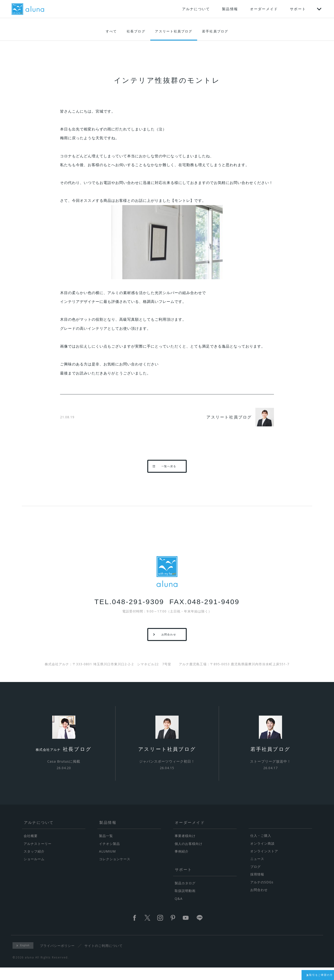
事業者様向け (185, 848)
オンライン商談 (262, 856)
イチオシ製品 (109, 856)
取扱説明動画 (185, 903)
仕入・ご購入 (261, 848)
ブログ (255, 879)
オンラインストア (264, 863)
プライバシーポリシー (59, 958)
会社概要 (31, 848)
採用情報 (257, 886)
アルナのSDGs (262, 894)
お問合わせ (259, 902)
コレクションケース (115, 871)
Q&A (179, 911)
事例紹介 (182, 864)
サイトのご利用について (105, 958)
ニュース (257, 871)
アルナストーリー (38, 856)
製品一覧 (106, 848)
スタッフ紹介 (34, 864)
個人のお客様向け (189, 856)
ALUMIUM (107, 864)
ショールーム (34, 871)
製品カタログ (185, 895)
